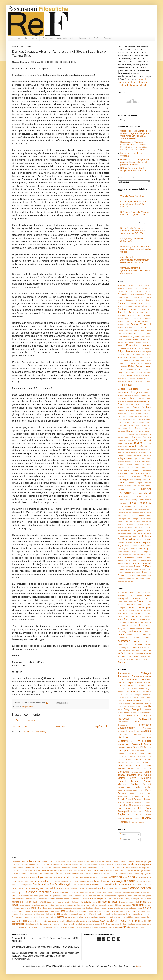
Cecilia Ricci (146, 695)
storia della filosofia (115, 920)
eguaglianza (146, 874)
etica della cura (27, 882)
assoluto (87, 865)
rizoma (22, 917)
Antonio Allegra (125, 682)
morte (149, 902)
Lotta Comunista (143, 635)
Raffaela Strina (137, 793)
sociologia (24, 921)
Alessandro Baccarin (130, 676)
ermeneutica (65, 877)
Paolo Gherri (123, 522)
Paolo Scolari (134, 522)
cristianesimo (48, 871)
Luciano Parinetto (133, 455)
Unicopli (139, 659)
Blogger (139, 966)
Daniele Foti (129, 704)
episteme (24, 877)
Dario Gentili (139, 339)
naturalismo (35, 905)
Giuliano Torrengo (124, 422)
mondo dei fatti (133, 902)
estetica (116, 877)
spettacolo (61, 921)
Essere (25, 862)
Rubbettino (122, 656)
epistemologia (36, 877)
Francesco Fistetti (125, 381)
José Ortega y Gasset (141, 440)
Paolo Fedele (139, 790)
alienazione (90, 862)
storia (82, 921)
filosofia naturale (121, 888)
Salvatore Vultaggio (144, 805)
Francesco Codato (128, 722)
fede (92, 882)
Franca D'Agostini (125, 375)
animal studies (121, 862)
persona (112, 908)
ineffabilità (137, 896)
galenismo (126, 893)
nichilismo (16, 908)
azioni (114, 865)
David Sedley (129, 342)
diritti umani (49, 874)
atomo (99, 865)
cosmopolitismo (145, 868)
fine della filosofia (96, 893)
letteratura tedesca (63, 899)
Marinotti (147, 638)
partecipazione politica (90, 908)
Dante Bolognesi (125, 339)
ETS (128, 610)
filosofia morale (105, 888)
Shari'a (68, 862)
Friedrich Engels (132, 392)
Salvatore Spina (127, 805)
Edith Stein (139, 352)
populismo (16, 911)
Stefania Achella (144, 558)
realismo (21, 914)
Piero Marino (123, 533)
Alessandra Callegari (134, 673)
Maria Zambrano (132, 470)
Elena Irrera (146, 355)
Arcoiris (148, 593)
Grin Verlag (122, 626)
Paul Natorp (122, 528)
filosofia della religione (33, 888)
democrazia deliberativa (115, 871)
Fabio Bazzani (136, 366)
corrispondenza (132, 868)
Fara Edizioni (146, 614)
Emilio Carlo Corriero (127, 358)
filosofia (130, 881)
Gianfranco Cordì (142, 734)
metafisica (86, 902)
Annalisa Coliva (127, 303)
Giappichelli (133, 622)
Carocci (141, 601)
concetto (83, 868)
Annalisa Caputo (144, 300)
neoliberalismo (91, 905)
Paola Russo (138, 516)
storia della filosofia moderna (38, 924)
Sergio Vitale (137, 552)
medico (52, 902)
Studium (121, 659)
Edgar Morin (125, 351)
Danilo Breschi (123, 707)
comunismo (66, 868)
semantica (111, 917)
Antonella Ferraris (139, 680)
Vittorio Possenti (132, 579)
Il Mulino (144, 625)
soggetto (43, 921)
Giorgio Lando (123, 413)
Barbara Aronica (144, 319)
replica (65, 914)
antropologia (145, 861)
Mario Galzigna (131, 473)
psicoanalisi (73, 911)
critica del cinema (61, 871)
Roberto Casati (125, 543)
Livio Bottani (142, 449)
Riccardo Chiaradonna (133, 537)
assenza (80, 865)
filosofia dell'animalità (80, 885)
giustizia (16, 896)
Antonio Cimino (143, 682)
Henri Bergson (145, 431)
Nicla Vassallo (140, 503)
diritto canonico (66, 874)
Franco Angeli (130, 619)
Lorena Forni (130, 452)
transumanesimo (76, 927)
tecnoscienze (88, 924)
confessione (92, 868)
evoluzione (85, 882)
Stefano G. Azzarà (125, 560)
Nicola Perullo (125, 507)
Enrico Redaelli (145, 358)
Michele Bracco (145, 497)
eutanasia (76, 882)
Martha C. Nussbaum (129, 476)
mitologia (106, 902)
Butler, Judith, (133, 231)
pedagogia (103, 908)
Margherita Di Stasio (132, 465)
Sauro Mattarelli (124, 552)
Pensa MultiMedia (140, 648)
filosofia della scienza (54, 888)
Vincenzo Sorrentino (136, 576)
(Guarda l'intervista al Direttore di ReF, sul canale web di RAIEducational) (133, 82)
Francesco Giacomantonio (129, 387)
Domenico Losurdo (139, 345)
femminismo (100, 881)
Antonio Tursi (126, 312)
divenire (76, 874)
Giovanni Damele (125, 748)
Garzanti (142, 619)
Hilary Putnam (124, 434)
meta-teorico (75, 902)
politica (147, 908)
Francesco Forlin (144, 381)
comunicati (56, 868)
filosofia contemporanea (22, 885)
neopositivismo (115, 905)
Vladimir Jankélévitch (126, 582)
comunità (75, 868)
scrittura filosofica (99, 917)
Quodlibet (146, 650)
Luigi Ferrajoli (139, 459)
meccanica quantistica (31, 902)
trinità (96, 927)
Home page (15, 38)
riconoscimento (119, 914)
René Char (142, 533)
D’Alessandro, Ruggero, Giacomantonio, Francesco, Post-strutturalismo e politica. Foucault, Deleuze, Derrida (134, 146)
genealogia (135, 893)
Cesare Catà (123, 698)
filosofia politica (139, 888)
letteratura (51, 899)
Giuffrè (141, 622)
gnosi (36, 896)
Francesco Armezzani (134, 719)
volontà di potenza (137, 927)
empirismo (16, 877)
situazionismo (146, 917)
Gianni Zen (124, 744)
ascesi (74, 865)
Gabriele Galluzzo (132, 395)
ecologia (106, 874)
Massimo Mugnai (135, 483)
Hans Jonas (134, 428)
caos (14, 868)
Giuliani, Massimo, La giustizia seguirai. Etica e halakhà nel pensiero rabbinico (135, 162)
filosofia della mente (120, 884)
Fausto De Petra (132, 370)
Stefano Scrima (133, 819)
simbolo (137, 917)
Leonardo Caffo (135, 446)
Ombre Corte (124, 645)
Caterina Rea (138, 330)
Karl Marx (140, 443)
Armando (122, 596)
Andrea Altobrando (136, 294)
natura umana (25, 905)
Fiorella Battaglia (144, 373)
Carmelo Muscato (125, 330)
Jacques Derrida (29, 707)
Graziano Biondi (129, 425)
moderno (124, 902)
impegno (121, 896)
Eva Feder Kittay (134, 363)
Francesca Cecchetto (143, 375)
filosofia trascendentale (63, 893)
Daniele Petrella (144, 704)
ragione (136, 911)
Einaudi (126, 614)
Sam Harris (131, 549)
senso (118, 917)
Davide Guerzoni (137, 707)
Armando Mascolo (126, 316)
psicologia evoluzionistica (98, 911)
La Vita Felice (139, 628)
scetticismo (41, 917)
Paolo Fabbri (146, 519)
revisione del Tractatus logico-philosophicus (97, 914)
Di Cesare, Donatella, (136, 213)
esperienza (86, 877)
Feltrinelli (131, 617)
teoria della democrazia (137, 924)
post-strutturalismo (41, 911)
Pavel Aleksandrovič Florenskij (139, 528)
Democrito (139, 342)
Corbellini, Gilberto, (133, 204)
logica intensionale (121, 899)
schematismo (51, 917)
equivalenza (49, 877)
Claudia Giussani (137, 698)
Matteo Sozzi (127, 778)
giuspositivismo (145, 893)
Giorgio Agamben (126, 410)
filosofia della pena (137, 885)
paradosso (77, 908)
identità (100, 896)
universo (112, 927)
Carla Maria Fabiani (142, 328)
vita (128, 927)
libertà (93, 899)
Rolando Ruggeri (125, 799)
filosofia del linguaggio (61, 884)
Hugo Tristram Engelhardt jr (141, 434)
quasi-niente (120, 911)
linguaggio (102, 899)
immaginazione (110, 896)
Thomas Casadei (142, 563)
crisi (40, 871)
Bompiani (137, 599)
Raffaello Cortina (126, 653)
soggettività (34, 921)
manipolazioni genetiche (142, 899)
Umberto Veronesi (138, 569)
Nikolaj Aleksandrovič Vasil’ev (135, 513)
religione (58, 914)
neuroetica (126, 905)
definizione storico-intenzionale (81, 871)
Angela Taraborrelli (126, 300)
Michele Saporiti (125, 787)
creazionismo (32, 871)
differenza (25, 874)
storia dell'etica (92, 921)
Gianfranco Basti (131, 404)
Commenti (126, 839)
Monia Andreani (125, 790)
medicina (45, 902)
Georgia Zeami (133, 731)
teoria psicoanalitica (31, 927)
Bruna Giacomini (143, 322)
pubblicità (112, 911)
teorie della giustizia (46, 927)
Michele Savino (143, 787)
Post (123, 834)
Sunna (74, 862)
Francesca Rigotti (139, 716)
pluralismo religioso (128, 908)
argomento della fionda (59, 865)
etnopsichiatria (66, 882)
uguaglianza (103, 927)
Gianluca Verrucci (134, 737)
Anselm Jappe (145, 303)
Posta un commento (25, 720)
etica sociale (54, 882)
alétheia (98, 862)
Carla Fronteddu (132, 692)
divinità (82, 874)
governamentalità (60, 896)
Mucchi (148, 641)
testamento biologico (62, 927)
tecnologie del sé (76, 924)
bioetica (136, 864)
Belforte (139, 596)
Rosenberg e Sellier (143, 653)
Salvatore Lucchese (143, 802)
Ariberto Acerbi (144, 313)
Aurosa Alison (138, 689)
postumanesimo (54, 911)
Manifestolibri (123, 638)
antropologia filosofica (20, 865)
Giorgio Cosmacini (143, 410)
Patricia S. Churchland (127, 525)
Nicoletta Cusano (132, 510)
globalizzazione (27, 896)
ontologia (35, 908)
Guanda (130, 626)
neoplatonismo (103, 905)
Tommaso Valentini (125, 567)
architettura (45, 865)
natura (15, 905)
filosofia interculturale (73, 888)
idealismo (92, 896)
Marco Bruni (130, 462)
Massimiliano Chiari (139, 775)
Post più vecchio (100, 726)
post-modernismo (27, 911)
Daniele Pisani (145, 337)
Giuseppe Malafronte (131, 751)
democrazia (99, 870)
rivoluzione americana (134, 914)
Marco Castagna (136, 763)
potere (64, 911)
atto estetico (107, 865)
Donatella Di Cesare (127, 348)
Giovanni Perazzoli (134, 416)
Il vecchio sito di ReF (88, 38)
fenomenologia (115, 881)
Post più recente (20, 726)
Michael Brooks (145, 486)
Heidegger (132, 431)
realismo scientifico (32, 914)
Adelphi (121, 593)
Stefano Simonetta (139, 560)
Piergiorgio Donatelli (142, 530)
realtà (42, 914)
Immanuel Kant (49, 862)
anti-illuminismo (133, 862)
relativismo (49, 914)
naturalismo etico (47, 905)
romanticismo (30, 917)
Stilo (149, 656)
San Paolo (134, 656)
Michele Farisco (124, 500)
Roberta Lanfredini (142, 540)
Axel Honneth (144, 316)
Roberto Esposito (142, 543)
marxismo (17, 902)
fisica (105, 893)
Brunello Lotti (123, 325)
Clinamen (130, 604)
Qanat (139, 651)
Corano (15, 862)
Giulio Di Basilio (142, 747)
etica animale (141, 877)
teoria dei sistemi (121, 924)
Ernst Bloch (141, 360)
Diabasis (121, 611)
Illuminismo (35, 861)
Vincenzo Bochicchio (132, 573)
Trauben (130, 659)
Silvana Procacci (129, 555)
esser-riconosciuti (98, 877)
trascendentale (88, 927)
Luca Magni (141, 452)
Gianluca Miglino (145, 404)
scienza (61, 917)
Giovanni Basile (141, 744)
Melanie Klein (131, 486)
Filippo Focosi (131, 373)
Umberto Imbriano (138, 823)
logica (110, 899)
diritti (42, 874)
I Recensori (47, 38)
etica (131, 877)
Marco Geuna (140, 462)
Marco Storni (134, 766)
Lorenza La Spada (137, 757)
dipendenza (35, 874)
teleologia (97, 924)
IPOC (136, 626)
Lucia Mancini (134, 760)
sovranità (52, 921)
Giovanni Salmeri (130, 419)
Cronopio (121, 608)
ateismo (94, 865)
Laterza (136, 631)
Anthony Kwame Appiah (129, 306)
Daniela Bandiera (133, 700)
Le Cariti (145, 632)
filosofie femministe (81, 893)
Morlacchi (138, 641)
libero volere (84, 899)
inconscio (129, 896)
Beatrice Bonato (125, 322)
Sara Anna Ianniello (130, 808)
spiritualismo (70, 921)
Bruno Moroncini (141, 324)
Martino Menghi (136, 480)
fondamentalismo (115, 893)
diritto (56, 873)
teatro (66, 924)
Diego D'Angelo (133, 709)
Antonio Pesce (127, 686)
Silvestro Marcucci (144, 555)
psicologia (83, 911)
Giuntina (147, 622)
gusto (85, 896)
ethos (125, 877)
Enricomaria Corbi (126, 360)
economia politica (126, 874)
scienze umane (85, 917)
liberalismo (75, 899)
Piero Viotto (133, 533)
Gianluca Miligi (124, 407)
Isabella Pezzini (124, 437)
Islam (58, 862)
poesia (139, 908)
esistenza (76, 877)
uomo (117, 927)
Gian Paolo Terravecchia (127, 401)
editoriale (137, 874)
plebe (118, 908)
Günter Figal (141, 425)
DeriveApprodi (144, 607)
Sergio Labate (137, 812)
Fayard (120, 617)
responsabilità (74, 914)
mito (100, 902)
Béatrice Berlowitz (125, 328)
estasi (108, 877)
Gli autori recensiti (66, 38)
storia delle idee (57, 924)
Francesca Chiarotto (126, 378)
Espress (133, 614)
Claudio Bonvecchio (135, 334)
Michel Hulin (137, 494)
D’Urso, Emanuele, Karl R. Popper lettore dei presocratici (134, 169)
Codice (140, 605)
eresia (56, 877)
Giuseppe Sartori (138, 422)
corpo (112, 867)
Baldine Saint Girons (127, 319)
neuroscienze (138, 905)
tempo (104, 924)
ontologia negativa (47, 908)
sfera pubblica (127, 917)
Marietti (136, 638)
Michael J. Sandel (128, 489)
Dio (20, 862)
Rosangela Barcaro (142, 799)
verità (123, 927)
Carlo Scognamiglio (133, 695)
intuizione (29, 899)
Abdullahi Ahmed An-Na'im (130, 285)
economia (114, 874)
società (15, 921)
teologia (111, 924)
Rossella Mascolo (125, 802)
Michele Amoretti (132, 497)
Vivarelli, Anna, (133, 196)
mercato (67, 902)
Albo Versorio (131, 593)
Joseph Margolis (124, 440)
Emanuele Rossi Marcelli (134, 713)
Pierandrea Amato (125, 530)
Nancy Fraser (138, 500)
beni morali (128, 865)
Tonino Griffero (142, 566)
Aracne (141, 593)
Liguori (130, 635)
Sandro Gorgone (144, 549)
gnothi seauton (45, 896)
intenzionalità (18, 899)
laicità (35, 899)
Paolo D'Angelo (133, 519)
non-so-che (26, 908)
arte (70, 865)
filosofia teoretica (39, 892)
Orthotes (138, 644)
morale (143, 902)
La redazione (31, 38)
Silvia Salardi (135, 815)
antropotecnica (34, 865)
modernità (116, 902)
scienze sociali (72, 917)
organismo (68, 908)
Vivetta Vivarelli (145, 579)
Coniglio (148, 605)
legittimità (42, 899)
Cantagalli (132, 602)
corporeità (121, 868)
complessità (46, 868)
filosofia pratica (19, 893)
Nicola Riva (139, 507)
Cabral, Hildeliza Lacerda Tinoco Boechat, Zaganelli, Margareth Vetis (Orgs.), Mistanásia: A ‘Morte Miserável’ (136, 135)
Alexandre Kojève (134, 291)
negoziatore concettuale (64, 905)
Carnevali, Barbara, (135, 270)
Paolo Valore (146, 522)
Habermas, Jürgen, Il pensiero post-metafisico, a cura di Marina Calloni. (136, 249)
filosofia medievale (89, 888)
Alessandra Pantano (133, 288)
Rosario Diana (139, 546)
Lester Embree (130, 449)
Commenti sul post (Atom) (34, 731)
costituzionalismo (19, 871)
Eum (138, 614)
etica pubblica (41, 881)
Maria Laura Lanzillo (132, 468)
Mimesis (124, 641)
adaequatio (81, 862)
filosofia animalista (144, 882)
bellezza (120, 865)
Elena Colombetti (133, 355)
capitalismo (30, 868)
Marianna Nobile (137, 772)
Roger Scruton (124, 546)
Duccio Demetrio (144, 348)
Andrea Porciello (133, 297)
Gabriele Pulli (145, 395)
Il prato (129, 628)
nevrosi (148, 905)
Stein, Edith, (132, 240)
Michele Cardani (141, 781)
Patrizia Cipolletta (144, 525)
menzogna (59, 902)
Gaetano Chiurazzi (127, 398)
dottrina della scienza (94, 874)
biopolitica (146, 864)
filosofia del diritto (41, 884)
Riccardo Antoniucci (141, 796)
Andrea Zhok (146, 297)
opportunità (59, 908)
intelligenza (147, 896)
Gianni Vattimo (142, 407)
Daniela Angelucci (131, 337)
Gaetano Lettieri (144, 398)
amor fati (105, 862)
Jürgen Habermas (125, 443)
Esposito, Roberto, (135, 260)
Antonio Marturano (141, 309)
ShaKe (143, 656)
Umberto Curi (124, 569)
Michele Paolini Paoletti (134, 784)
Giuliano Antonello (144, 419)
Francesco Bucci (144, 378)
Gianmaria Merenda (134, 741)
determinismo (131, 871)
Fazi (125, 617)
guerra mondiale (75, 896)
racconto (129, 911)
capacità (20, 868)
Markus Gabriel (144, 473)
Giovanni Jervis (136, 413)
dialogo (140, 871)
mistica (95, 902)
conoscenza (103, 868)
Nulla (63, 862)
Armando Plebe (124, 689)
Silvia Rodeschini (126, 558)
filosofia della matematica (99, 885)
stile (78, 921)
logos (130, 899)
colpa (38, 868)
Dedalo (131, 607)
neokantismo (80, 905)
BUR (131, 596)
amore (112, 862)
